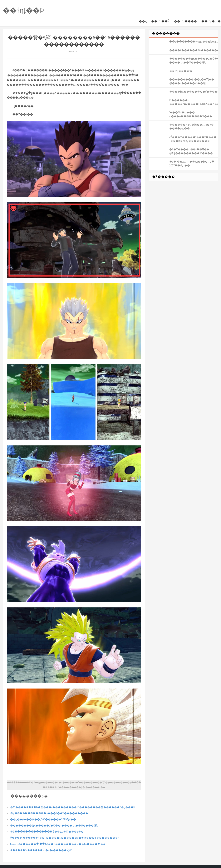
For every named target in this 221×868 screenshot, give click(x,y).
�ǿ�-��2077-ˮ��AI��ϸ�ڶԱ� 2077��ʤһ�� (192, 164)
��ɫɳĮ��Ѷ (160, 21)
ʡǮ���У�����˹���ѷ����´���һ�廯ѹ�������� (193, 139)
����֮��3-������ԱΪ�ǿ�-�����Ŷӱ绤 (41, 850)
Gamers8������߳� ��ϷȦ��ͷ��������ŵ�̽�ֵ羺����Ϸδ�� (58, 844)
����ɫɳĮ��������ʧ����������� (194, 92)
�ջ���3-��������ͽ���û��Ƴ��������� (49, 813)
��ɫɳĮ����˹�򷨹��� (181, 71)
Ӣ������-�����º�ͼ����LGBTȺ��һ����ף (194, 102)
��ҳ (143, 21)
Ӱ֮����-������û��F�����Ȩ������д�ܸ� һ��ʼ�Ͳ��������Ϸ (65, 838)
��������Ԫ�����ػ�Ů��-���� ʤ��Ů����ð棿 (54, 826)
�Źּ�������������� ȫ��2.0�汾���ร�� (47, 832)
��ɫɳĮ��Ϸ (23, 10)
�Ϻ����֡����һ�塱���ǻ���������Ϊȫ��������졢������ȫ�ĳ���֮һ (73, 807)
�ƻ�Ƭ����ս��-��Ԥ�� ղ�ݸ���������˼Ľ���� (191, 151)
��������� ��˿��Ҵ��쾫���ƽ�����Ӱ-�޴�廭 (192, 81)
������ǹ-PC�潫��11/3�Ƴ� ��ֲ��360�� (192, 127)
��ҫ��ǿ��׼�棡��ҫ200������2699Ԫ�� (43, 819)
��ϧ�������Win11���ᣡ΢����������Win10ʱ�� (194, 42)
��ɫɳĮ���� (185, 21)
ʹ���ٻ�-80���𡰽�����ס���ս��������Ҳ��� (191, 114)
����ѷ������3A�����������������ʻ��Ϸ (194, 50)
